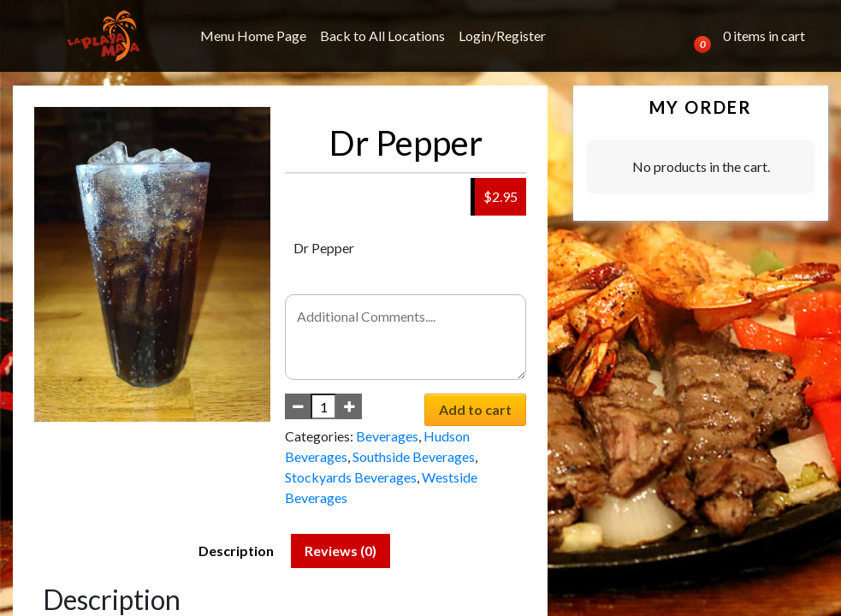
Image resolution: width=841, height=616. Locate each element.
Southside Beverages (414, 456)
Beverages (387, 436)
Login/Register (502, 36)
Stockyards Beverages (351, 477)
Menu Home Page (253, 36)
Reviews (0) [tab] (341, 551)
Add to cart (475, 409)
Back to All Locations (382, 36)
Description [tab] (236, 551)
